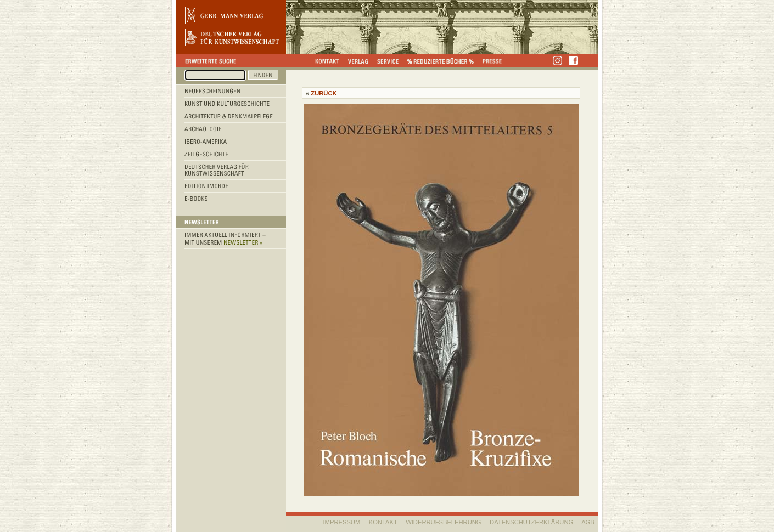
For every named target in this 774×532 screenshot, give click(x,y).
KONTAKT (383, 522)
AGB (588, 522)
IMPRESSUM (342, 522)
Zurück (324, 93)
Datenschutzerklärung (531, 522)
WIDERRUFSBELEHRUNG (443, 522)
